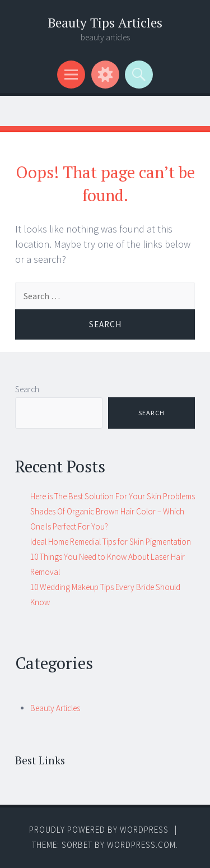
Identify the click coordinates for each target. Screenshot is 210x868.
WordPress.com (141, 845)
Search (27, 389)
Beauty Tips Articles (105, 23)
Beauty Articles (55, 708)
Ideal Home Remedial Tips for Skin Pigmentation (111, 542)
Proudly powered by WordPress (99, 830)
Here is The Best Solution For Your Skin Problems (113, 496)
